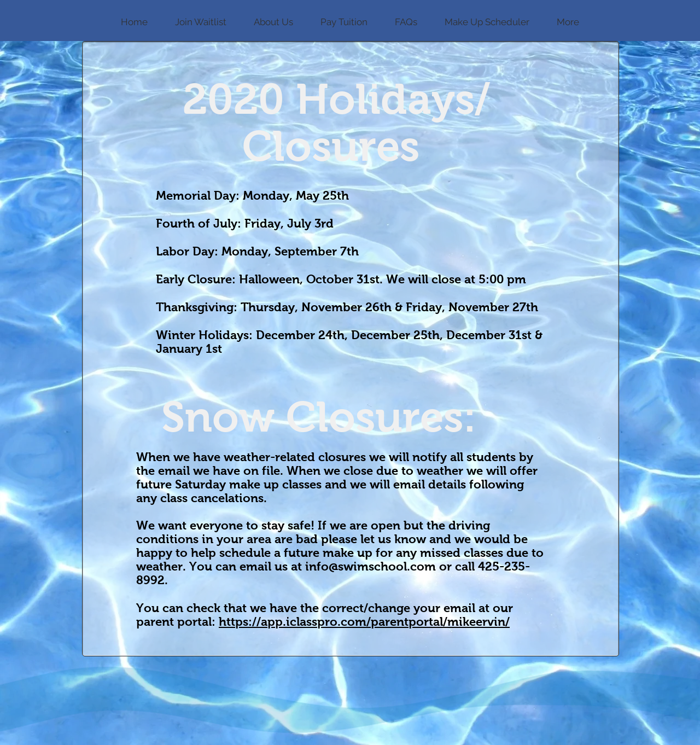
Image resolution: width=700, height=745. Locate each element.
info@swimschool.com (371, 566)
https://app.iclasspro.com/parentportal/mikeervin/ (364, 622)
